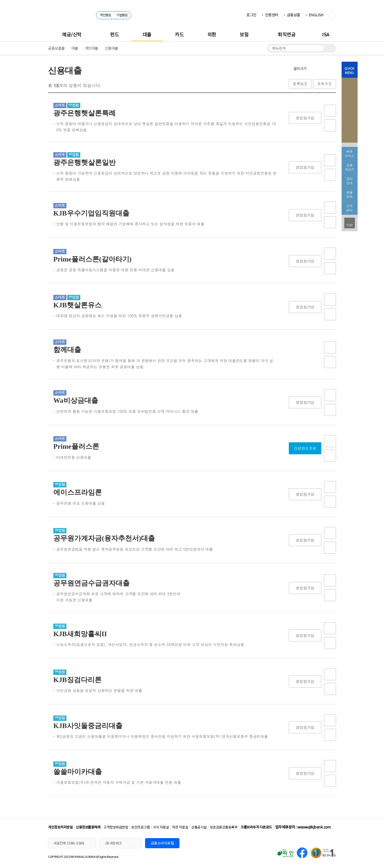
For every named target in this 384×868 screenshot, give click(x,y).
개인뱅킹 (105, 15)
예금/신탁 (72, 34)
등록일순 (300, 84)
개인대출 (91, 48)
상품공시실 (199, 827)
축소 (323, 68)
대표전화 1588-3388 (69, 843)
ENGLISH (316, 15)
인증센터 (272, 15)
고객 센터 (350, 208)
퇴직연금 (287, 34)
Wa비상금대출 (76, 400)
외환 (212, 34)
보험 (244, 34)
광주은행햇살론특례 (85, 113)
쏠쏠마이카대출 (78, 772)
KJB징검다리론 (77, 680)
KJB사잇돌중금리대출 (88, 726)
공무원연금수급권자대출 (91, 583)
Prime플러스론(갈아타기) (92, 259)
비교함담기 (330, 125)
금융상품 (294, 15)
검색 (329, 48)
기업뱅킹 (122, 15)
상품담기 (330, 111)
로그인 (251, 15)
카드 (179, 34)
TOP (350, 225)
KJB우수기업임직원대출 (91, 213)
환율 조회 (350, 194)
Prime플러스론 (76, 446)
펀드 (115, 34)
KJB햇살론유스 (77, 305)
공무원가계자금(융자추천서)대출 (104, 538)
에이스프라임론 (78, 492)
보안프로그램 (140, 827)
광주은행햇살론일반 (85, 163)
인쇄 (332, 68)
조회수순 (325, 84)
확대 (313, 68)
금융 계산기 (350, 167)
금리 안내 (350, 181)
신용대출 (111, 48)
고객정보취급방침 (116, 827)
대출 (147, 34)
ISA (326, 34)
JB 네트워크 (113, 843)
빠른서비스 (350, 153)
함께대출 (67, 350)
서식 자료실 (161, 827)
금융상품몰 (56, 48)
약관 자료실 (180, 827)
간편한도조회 (305, 448)
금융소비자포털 (162, 843)
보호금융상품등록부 (224, 827)
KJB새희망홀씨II (80, 634)
